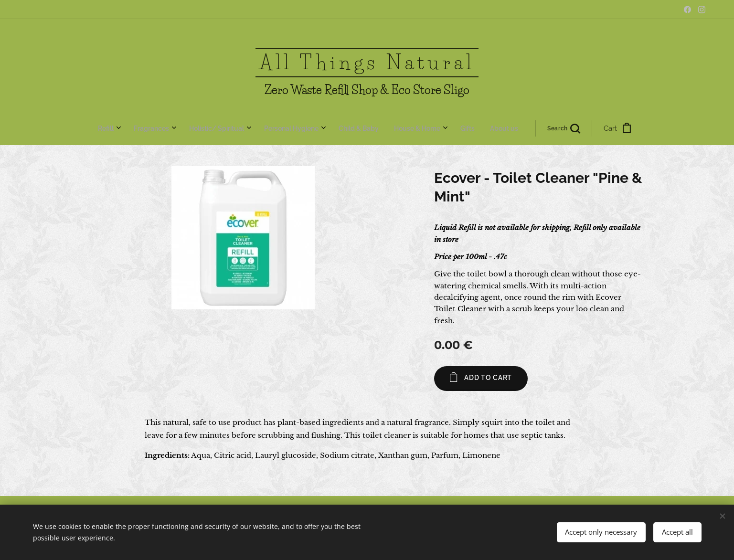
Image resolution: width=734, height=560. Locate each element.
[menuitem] (249, 128)
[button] (419, 128)
